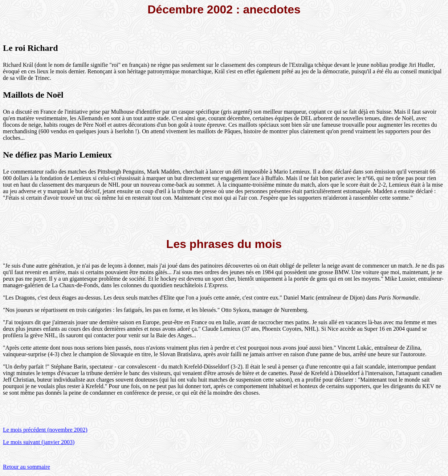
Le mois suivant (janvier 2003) (39, 442)
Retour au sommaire (27, 467)
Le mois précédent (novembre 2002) (45, 430)
